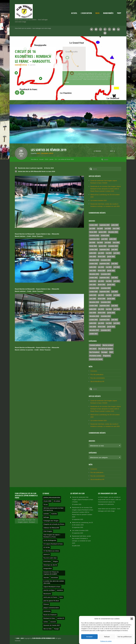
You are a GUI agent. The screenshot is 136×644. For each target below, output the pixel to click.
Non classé (93, 349)
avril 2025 (108, 229)
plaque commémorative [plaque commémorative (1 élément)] (51, 608)
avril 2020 (117, 295)
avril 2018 (117, 323)
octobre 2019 (93, 306)
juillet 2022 (93, 267)
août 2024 (104, 239)
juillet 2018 (93, 323)
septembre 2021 (104, 278)
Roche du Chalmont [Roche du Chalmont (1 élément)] (50, 615)
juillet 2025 (115, 225)
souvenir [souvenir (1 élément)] (53, 622)
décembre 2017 (94, 330)
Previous (95, 151)
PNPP (119, 13)
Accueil (74, 13)
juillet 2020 (93, 295)
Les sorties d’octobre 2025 (98, 200)
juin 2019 (101, 309)
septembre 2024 (94, 239)
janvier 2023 (111, 257)
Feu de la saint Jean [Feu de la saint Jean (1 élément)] (50, 558)
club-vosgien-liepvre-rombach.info (44, 638)
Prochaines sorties (47, 153)
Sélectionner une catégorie (99, 458)
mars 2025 (116, 229)
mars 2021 (93, 285)
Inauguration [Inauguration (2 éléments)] (48, 568)
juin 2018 (101, 323)
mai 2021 (109, 281)
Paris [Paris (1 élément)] (61, 597)
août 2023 (114, 250)
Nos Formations (94, 352)
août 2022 (114, 264)
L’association (86, 13)
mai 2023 (109, 253)
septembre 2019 (104, 306)
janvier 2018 (111, 327)
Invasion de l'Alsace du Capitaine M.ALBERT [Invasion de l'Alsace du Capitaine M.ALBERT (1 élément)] (51, 573)
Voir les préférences (125, 637)
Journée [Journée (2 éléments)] (46, 578)
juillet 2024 (113, 239)
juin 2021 (101, 281)
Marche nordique (108, 345)
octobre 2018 (93, 320)
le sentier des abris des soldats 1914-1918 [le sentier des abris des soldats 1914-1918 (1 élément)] (54, 582)
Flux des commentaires (98, 378)
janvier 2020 (111, 299)
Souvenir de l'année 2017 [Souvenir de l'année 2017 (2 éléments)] (52, 625)
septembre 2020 (104, 292)
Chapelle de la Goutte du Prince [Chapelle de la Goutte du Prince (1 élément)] (54, 524)
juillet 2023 (93, 253)
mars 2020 (93, 299)
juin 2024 (92, 243)
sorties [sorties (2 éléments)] (46, 622)
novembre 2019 (106, 302)
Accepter (89, 637)
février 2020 (102, 299)
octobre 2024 (105, 236)
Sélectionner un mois (97, 446)
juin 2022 (101, 267)
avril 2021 (117, 281)
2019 (21, 156)
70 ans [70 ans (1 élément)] (46, 505)
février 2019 (102, 313)
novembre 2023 (113, 246)
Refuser (107, 637)
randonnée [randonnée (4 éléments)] (47, 611)
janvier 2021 (111, 285)
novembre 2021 (106, 274)
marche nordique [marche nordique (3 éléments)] (49, 590)
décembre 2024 (113, 232)
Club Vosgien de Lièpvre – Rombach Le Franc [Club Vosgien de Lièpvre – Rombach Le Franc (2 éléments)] (52, 536)
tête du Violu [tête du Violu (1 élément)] (48, 629)
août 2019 (114, 306)
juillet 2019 (93, 309)
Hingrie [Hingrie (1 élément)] (55, 561)
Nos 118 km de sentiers (106, 349)
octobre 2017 (93, 334)
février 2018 (102, 327)
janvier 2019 (111, 313)
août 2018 (114, 320)
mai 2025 (100, 229)
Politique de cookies (106, 641)
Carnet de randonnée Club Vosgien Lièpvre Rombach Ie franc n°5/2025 (83, 500)
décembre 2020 (94, 288)
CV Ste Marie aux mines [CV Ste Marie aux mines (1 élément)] (51, 551)
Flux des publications (97, 374)
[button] (132, 619)
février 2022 (102, 271)
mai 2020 (109, 295)
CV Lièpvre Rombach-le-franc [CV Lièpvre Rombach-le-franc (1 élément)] (53, 544)
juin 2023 (101, 253)
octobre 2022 (93, 264)
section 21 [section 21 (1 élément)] (61, 618)
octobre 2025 (93, 225)
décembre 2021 (94, 274)
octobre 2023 (93, 250)
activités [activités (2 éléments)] (46, 514)
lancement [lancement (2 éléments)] (55, 578)
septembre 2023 (104, 250)
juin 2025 (92, 229)
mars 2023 (93, 257)
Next (110, 151)
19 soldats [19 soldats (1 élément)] (57, 501)
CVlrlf (38, 153)
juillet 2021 (93, 281)
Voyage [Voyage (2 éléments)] (56, 629)
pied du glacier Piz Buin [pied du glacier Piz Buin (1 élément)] (51, 601)
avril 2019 (117, 309)
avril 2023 (117, 253)
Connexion (94, 371)
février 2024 (93, 246)
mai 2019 (109, 309)
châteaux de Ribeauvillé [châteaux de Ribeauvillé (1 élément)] (51, 528)
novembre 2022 (106, 260)
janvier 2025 (103, 232)
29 (21, 151)
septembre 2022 (104, 264)
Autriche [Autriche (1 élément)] (54, 514)
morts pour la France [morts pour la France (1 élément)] (50, 597)
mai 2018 (109, 323)
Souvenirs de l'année (96, 359)
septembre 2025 (104, 225)
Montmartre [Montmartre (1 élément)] (47, 594)
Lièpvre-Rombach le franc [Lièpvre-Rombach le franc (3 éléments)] (52, 587)
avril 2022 (117, 267)
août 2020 (114, 292)
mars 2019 (93, 313)
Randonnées (108, 13)
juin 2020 (101, 295)
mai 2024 (100, 243)
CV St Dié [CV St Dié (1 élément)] (47, 547)
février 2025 (93, 232)
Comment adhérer (95, 345)
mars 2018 (93, 327)
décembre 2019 (94, 302)
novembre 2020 (106, 288)
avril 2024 (108, 243)
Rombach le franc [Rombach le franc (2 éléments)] (49, 618)
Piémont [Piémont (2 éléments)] (46, 604)
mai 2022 (109, 267)
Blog (97, 13)
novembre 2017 (106, 330)
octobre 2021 (93, 278)
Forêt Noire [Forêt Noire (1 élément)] (47, 561)
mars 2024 (116, 243)
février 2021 (102, 285)
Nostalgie (104, 352)
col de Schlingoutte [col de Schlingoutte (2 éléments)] (50, 540)
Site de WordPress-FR (97, 382)
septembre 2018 (104, 320)
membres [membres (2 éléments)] (60, 590)
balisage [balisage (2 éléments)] (46, 517)
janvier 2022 (111, 271)
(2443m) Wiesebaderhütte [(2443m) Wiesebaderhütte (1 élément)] (52, 498)
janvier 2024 (103, 246)
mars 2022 (93, 271)
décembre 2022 (94, 260)
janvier (21, 154)
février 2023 (102, 257)
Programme (107, 356)
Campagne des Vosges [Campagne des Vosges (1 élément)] (51, 521)
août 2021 (114, 278)
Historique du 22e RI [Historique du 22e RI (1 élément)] (50, 565)
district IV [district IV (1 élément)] (47, 554)
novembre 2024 (94, 236)
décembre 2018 (94, 316)
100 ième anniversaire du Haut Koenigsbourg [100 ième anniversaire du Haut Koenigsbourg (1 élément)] (53, 509)
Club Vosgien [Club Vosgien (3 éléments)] (48, 531)
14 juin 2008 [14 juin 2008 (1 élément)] (47, 501)
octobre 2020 (93, 292)
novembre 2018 (106, 316)
